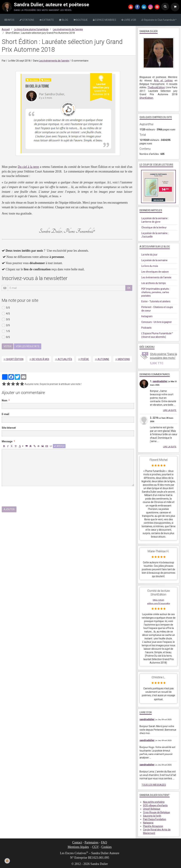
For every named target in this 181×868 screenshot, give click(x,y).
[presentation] (28, 496)
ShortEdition (146, 98)
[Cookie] (7, 861)
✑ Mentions (123, 359)
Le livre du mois (150, 266)
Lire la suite (170, 410)
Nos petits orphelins (154, 802)
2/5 (6, 325)
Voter (8, 346)
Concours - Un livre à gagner (157, 322)
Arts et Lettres (163, 81)
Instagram (147, 316)
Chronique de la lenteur (154, 227)
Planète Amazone (153, 826)
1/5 (6, 331)
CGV (96, 847)
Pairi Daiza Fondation (155, 819)
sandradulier (160, 381)
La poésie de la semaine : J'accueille (155, 235)
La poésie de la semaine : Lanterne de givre (155, 220)
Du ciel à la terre (28, 167)
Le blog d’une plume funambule (31, 29)
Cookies (107, 847)
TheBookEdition (156, 87)
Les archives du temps (154, 283)
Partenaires (92, 842)
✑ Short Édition (14, 359)
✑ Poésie (84, 359)
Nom (5, 400)
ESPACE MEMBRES (105, 20)
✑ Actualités (64, 359)
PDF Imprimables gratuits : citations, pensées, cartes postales (156, 292)
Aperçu (59, 446)
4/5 (6, 314)
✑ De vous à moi (39, 359)
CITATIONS (27, 20)
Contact (77, 842)
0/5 (6, 337)
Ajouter (9, 509)
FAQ (104, 842)
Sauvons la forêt (152, 816)
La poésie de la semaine (154, 260)
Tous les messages (154, 785)
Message (7, 441)
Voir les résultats (28, 346)
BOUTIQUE (81, 20)
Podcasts (146, 328)
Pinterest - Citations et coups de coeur (157, 309)
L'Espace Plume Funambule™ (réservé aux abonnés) (157, 335)
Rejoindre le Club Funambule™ (159, 20)
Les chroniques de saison (155, 272)
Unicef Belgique (152, 809)
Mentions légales (78, 847)
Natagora (148, 823)
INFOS (9, 20)
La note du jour (149, 255)
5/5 (6, 308)
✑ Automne (102, 359)
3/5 (6, 319)
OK (129, 288)
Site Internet (9, 428)
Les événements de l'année (68, 29)
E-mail (5, 414)
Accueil (6, 29)
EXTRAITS (47, 20)
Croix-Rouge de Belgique (156, 812)
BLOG (64, 20)
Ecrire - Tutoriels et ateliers (156, 301)
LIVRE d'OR (129, 20)
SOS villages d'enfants (155, 805)
